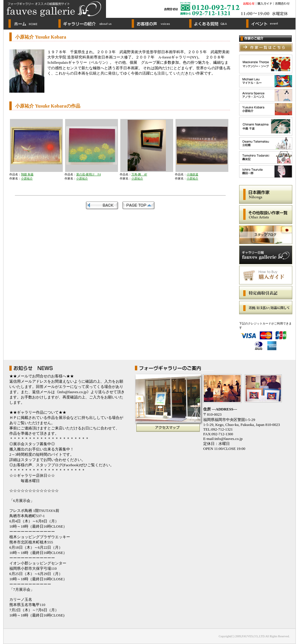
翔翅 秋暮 (27, 174)
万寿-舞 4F (139, 174)
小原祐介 (27, 178)
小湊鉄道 (192, 174)
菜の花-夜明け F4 (88, 174)
